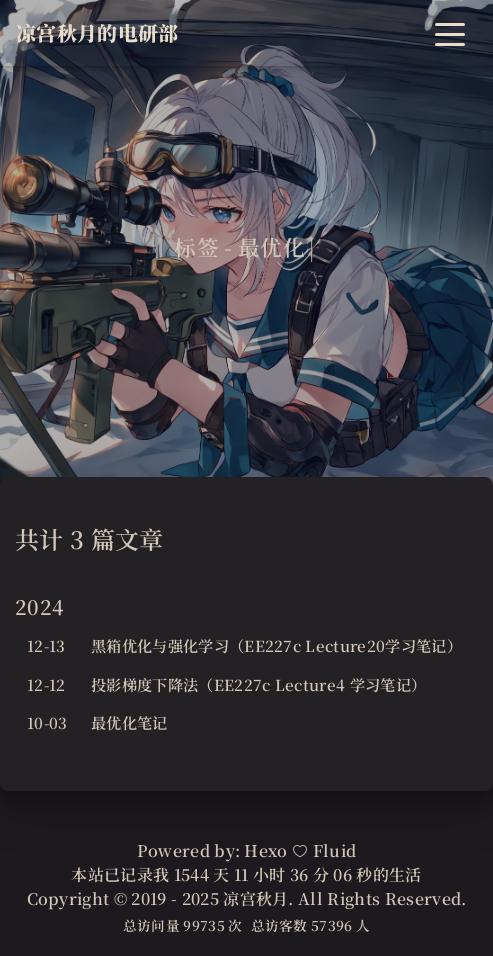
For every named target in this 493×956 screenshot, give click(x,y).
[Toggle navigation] (450, 33)
